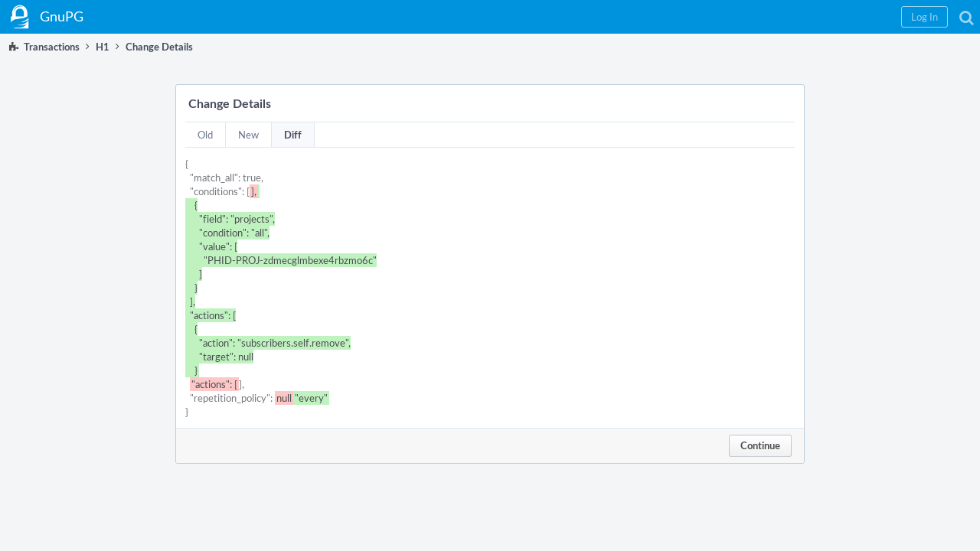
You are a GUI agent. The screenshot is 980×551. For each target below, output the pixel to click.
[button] (721, 17)
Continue (760, 445)
